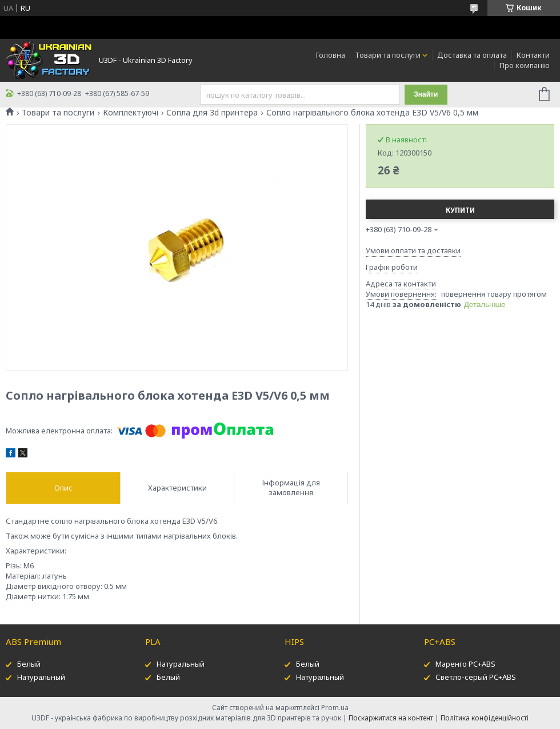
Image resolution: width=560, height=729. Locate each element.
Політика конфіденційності (485, 718)
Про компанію (525, 65)
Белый (29, 664)
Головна (331, 55)
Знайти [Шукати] (426, 94)
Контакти (533, 55)
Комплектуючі (131, 113)
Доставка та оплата (472, 55)
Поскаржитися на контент (391, 718)
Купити (460, 210)
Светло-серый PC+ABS (476, 677)
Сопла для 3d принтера (212, 113)
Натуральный (41, 677)
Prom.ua (335, 708)
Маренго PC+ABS (465, 664)
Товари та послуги (388, 55)
